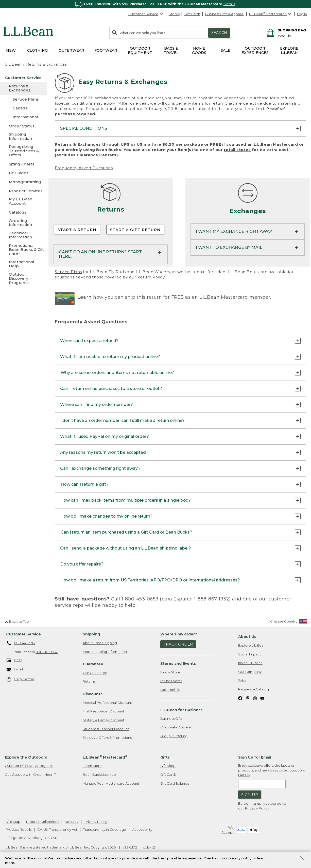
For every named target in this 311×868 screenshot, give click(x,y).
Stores (174, 14)
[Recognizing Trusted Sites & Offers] (23, 151)
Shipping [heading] (91, 634)
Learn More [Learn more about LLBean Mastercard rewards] (92, 766)
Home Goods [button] (199, 51)
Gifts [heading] (165, 757)
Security (72, 822)
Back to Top (17, 621)
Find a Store (170, 672)
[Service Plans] (23, 99)
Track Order (178, 644)
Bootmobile (170, 690)
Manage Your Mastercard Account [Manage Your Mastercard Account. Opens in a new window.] (111, 783)
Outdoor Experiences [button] (255, 51)
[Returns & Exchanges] (23, 89)
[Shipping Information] (23, 137)
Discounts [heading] (93, 694)
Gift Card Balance (175, 783)
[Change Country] (289, 623)
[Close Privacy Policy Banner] (302, 859)
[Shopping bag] (286, 30)
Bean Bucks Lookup (99, 775)
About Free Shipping (100, 643)
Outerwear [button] (71, 50)
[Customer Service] (23, 78)
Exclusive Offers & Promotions (107, 738)
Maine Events (171, 681)
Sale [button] (226, 50)
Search (219, 33)
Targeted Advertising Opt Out (32, 838)
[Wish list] (292, 36)
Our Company (250, 672)
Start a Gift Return (135, 230)
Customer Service (146, 14)
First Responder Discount (103, 711)
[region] (155, 4)
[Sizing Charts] (23, 164)
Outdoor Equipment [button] (140, 51)
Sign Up (250, 795)
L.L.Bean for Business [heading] (181, 710)
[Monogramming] (23, 182)
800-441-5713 (21, 643)
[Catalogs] (23, 212)
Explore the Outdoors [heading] (26, 757)
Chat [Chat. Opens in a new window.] (14, 660)
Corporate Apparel (176, 727)
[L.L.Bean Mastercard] (271, 14)
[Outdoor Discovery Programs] (23, 279)
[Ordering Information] (23, 223)
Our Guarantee (95, 673)
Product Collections (42, 822)
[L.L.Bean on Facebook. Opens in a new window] (240, 698)
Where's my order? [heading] (179, 634)
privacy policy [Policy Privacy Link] (240, 858)
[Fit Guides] (23, 173)
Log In (302, 14)
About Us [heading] (247, 637)
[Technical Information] (23, 235)
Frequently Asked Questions (84, 168)
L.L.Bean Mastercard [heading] (105, 757)
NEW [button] (11, 50)
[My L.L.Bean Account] (23, 202)
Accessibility (142, 830)
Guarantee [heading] (93, 664)
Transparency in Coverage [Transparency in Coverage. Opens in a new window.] (105, 830)
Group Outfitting (174, 736)
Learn (84, 297)
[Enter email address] (262, 784)
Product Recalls (19, 830)
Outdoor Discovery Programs (29, 766)
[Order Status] (23, 126)
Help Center (21, 680)
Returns (89, 682)
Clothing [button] (37, 50)
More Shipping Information (105, 652)
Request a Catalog (254, 689)
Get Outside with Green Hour (30, 775)
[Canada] (23, 108)
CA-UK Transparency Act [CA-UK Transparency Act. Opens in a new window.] (57, 830)
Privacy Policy (257, 808)
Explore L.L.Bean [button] (289, 51)
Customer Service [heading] (23, 634)
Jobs (242, 681)
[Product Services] (23, 191)
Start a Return (77, 230)
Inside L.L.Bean (250, 663)
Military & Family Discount (103, 720)
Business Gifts (171, 719)
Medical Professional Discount (107, 703)
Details (229, 4)
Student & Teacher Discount (106, 729)
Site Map (13, 822)
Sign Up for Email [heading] (255, 757)
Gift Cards (192, 14)
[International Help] (23, 264)
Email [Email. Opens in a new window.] (15, 670)
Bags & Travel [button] (171, 51)
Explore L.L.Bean (252, 646)
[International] (23, 117)
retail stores (237, 150)
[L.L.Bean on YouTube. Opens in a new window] (262, 698)
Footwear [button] (106, 50)
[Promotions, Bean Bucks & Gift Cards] (23, 250)
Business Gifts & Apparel (225, 14)
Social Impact (249, 654)
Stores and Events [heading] (178, 664)
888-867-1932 (47, 652)
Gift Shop (168, 766)
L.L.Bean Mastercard (276, 144)
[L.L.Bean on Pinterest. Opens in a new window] (248, 698)
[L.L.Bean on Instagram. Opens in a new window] (255, 698)
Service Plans (68, 272)
